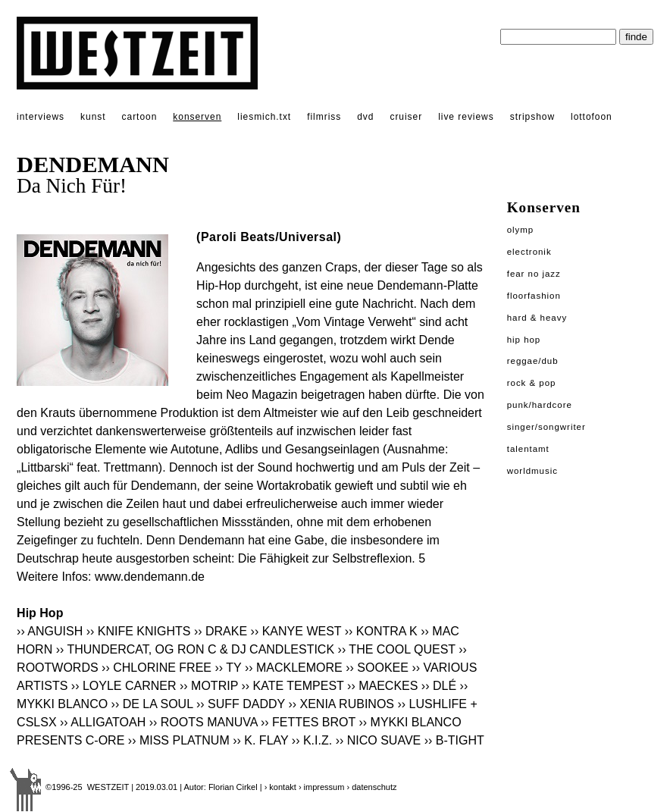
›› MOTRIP (209, 686)
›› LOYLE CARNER (124, 686)
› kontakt (280, 787)
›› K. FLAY (260, 740)
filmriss (324, 117)
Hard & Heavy (537, 318)
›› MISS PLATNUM (179, 740)
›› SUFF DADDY (241, 704)
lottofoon (592, 117)
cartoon (140, 117)
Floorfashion (534, 296)
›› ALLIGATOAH (103, 722)
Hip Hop (524, 340)
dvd (365, 117)
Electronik (529, 252)
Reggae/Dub (533, 361)
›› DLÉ (439, 686)
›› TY (228, 668)
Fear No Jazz (534, 274)
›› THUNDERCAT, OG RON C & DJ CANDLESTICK (195, 649)
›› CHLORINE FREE (157, 668)
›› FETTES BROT (308, 722)
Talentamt (528, 449)
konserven (197, 117)
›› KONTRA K (381, 631)
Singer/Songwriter (546, 427)
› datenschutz (371, 787)
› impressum (322, 787)
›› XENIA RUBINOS (341, 704)
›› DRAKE (221, 631)
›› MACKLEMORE (294, 668)
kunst (93, 117)
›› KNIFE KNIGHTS (139, 631)
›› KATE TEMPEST (292, 686)
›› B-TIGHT (454, 740)
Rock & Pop (532, 383)
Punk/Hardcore (540, 405)
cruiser (406, 117)
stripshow (532, 117)
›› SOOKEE (377, 668)
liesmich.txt (264, 117)
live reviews (466, 117)
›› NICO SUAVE (379, 740)
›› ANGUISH (50, 631)
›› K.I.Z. (312, 740)
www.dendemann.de (150, 577)
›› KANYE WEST (296, 631)
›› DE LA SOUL (152, 704)
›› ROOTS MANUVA (204, 722)
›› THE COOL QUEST (397, 649)
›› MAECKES (382, 686)
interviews (41, 117)
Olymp (521, 230)
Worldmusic (532, 471)
